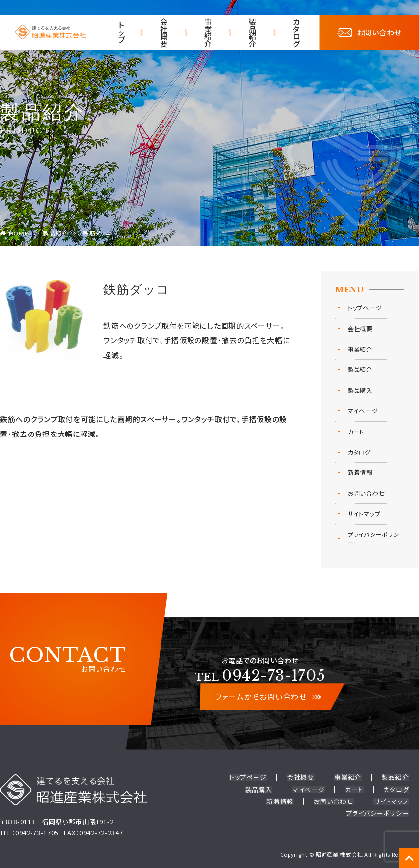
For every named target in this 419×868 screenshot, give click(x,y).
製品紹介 (253, 33)
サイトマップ (364, 514)
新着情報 (360, 472)
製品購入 (360, 390)
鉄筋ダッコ (97, 233)
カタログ (297, 33)
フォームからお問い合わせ (268, 697)
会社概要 (164, 33)
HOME (19, 234)
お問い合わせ (369, 32)
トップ (122, 32)
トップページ (365, 308)
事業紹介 (208, 33)
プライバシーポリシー (373, 538)
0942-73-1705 (260, 676)
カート (356, 431)
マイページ (363, 411)
